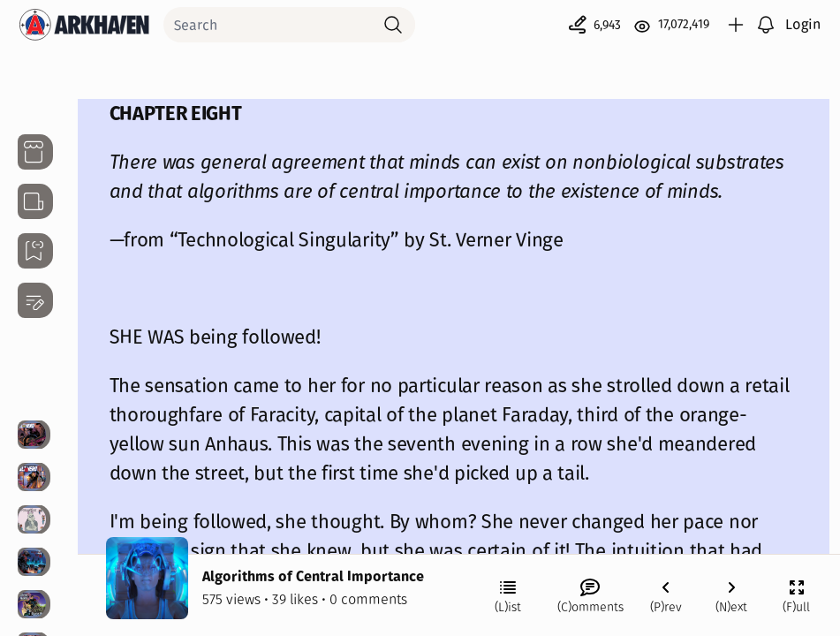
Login (803, 24)
